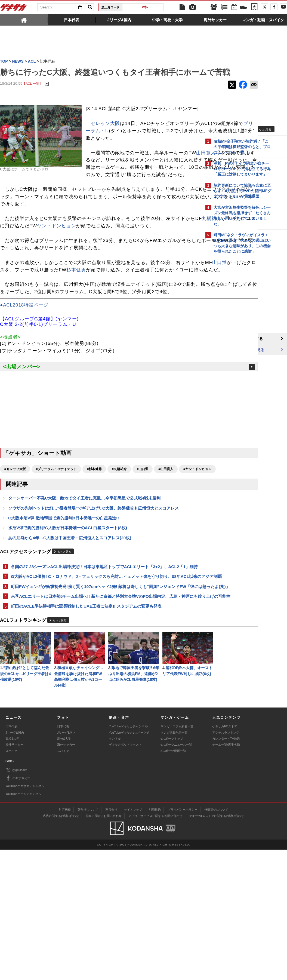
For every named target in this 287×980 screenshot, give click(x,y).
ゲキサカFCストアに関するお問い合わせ (217, 946)
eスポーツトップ (172, 869)
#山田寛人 (166, 524)
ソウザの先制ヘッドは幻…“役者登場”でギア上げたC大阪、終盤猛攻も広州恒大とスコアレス (93, 573)
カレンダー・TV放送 (226, 869)
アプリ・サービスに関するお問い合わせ (155, 946)
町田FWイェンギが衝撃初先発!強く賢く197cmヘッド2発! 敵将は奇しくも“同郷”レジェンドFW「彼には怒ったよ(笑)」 (98, 667)
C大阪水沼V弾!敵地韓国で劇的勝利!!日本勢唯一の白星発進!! (64, 583)
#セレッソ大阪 (15, 524)
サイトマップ (133, 940)
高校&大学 (12, 869)
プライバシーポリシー (183, 940)
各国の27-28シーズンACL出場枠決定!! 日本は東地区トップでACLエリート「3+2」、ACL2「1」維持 (100, 635)
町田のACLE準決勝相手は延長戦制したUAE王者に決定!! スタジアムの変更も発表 (86, 696)
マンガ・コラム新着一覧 (177, 857)
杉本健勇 (142, 310)
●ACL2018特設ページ (24, 360)
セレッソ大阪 (105, 142)
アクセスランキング (226, 863)
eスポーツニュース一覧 (176, 875)
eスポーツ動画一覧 (173, 881)
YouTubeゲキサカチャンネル (128, 857)
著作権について (88, 940)
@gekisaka (16, 900)
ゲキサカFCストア (225, 857)
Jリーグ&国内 (15, 863)
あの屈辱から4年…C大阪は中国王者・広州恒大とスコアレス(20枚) (70, 603)
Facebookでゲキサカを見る (236, 350)
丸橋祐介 (21, 259)
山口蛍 (29, 310)
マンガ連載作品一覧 (174, 863)
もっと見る (64, 617)
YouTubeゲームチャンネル (23, 924)
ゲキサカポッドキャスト (125, 875)
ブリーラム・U (156, 149)
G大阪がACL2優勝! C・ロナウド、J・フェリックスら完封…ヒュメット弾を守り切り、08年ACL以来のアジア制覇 (100, 651)
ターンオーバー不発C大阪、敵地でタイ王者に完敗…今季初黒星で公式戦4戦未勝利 (84, 563)
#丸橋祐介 (119, 524)
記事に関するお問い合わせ (104, 946)
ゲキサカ (14, 9)
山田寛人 (103, 186)
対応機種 (65, 940)
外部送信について (216, 940)
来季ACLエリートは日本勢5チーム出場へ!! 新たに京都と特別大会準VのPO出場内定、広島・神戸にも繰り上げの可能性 (100, 683)
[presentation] (24, 20)
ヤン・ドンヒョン (122, 259)
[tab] (24, 20)
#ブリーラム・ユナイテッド (56, 524)
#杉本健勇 (94, 524)
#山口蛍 (143, 524)
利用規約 (155, 940)
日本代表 (11, 857)
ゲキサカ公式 (18, 908)
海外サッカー (14, 875)
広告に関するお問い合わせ (61, 946)
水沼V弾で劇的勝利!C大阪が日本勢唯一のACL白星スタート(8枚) (68, 593)
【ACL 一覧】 (32, 95)
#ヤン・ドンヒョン (18, 534)
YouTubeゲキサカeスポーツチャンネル (129, 866)
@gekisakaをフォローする (235, 339)
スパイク (11, 881)
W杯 (145, 7)
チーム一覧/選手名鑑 (226, 875)
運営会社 (111, 940)
